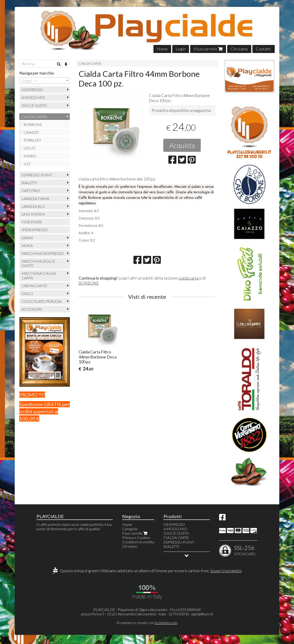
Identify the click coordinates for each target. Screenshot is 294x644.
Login (181, 49)
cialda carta (188, 278)
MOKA (27, 246)
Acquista (182, 145)
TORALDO (32, 140)
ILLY (27, 164)
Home (162, 49)
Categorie (130, 529)
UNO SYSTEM (33, 214)
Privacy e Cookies (136, 537)
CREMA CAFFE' (35, 286)
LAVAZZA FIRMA (35, 198)
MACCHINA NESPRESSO (43, 253)
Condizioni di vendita (138, 542)
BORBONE (89, 283)
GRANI (27, 238)
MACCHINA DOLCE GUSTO (38, 263)
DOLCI (27, 293)
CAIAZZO (31, 132)
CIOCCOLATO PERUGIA (42, 301)
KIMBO (30, 156)
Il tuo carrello (208, 49)
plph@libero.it (202, 614)
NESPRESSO (32, 90)
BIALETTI (29, 183)
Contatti (264, 49)
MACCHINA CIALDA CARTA (39, 275)
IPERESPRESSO (35, 230)
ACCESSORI (32, 309)
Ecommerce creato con (147, 623)
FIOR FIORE (32, 222)
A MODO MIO (33, 97)
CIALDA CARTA (90, 63)
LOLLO (29, 148)
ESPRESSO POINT (37, 175)
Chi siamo (239, 49)
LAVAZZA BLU (33, 206)
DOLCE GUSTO (34, 105)
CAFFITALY (31, 190)
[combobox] (45, 80)
